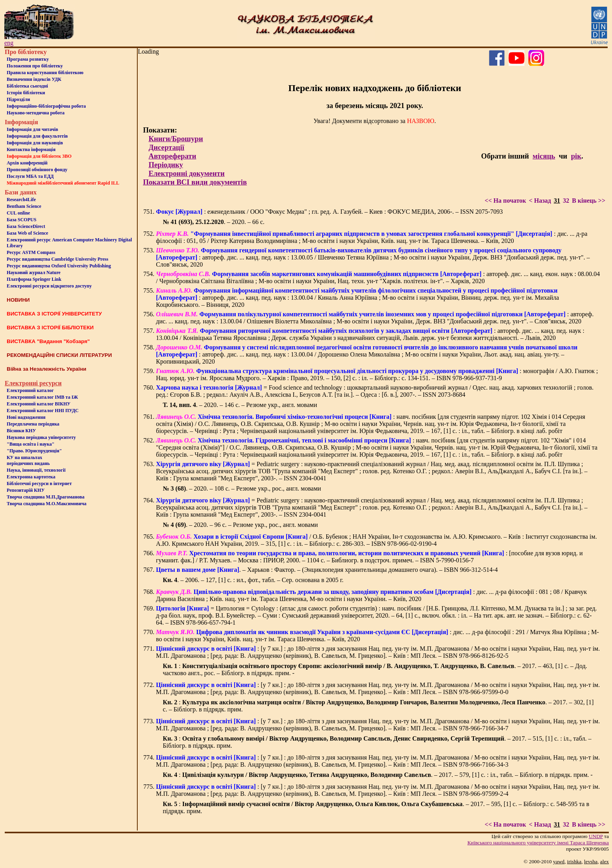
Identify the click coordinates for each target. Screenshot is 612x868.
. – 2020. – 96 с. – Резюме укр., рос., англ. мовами (240, 525)
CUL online (18, 213)
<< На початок (505, 201)
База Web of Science (27, 233)
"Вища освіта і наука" (31, 444)
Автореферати (172, 156)
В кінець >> (589, 201)
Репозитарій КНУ (26, 490)
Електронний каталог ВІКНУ (39, 404)
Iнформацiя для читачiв (32, 129)
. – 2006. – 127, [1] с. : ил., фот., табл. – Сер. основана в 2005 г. (253, 580)
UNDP (596, 836)
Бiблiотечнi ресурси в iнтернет (39, 483)
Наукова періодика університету (41, 437)
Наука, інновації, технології (36, 470)
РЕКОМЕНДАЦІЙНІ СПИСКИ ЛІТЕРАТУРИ (59, 355)
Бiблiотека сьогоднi (27, 86)
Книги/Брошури (176, 139)
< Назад (540, 201)
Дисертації (166, 147)
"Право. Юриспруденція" (34, 451)
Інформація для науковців (35, 143)
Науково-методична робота (36, 113)
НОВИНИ (18, 300)
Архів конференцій (27, 163)
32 (566, 201)
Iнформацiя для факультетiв (37, 136)
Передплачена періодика (33, 424)
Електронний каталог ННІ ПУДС (43, 411)
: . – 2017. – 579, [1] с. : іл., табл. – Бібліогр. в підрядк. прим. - (378, 775)
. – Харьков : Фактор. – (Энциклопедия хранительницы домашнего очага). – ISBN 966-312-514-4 (327, 570)
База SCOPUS (22, 220)
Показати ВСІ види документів (195, 182)
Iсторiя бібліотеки (26, 93)
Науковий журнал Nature (34, 273)
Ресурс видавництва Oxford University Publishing (59, 266)
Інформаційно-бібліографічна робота (46, 106)
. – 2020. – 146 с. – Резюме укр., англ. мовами (240, 405)
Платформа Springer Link (34, 279)
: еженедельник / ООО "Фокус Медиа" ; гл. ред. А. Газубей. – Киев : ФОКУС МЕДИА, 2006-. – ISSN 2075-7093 (329, 212)
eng (9, 43)
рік (576, 156)
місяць (544, 156)
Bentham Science (24, 206)
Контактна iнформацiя (31, 149)
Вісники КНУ (21, 431)
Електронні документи (186, 173)
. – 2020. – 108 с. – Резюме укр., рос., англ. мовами (242, 488)
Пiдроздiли (18, 99)
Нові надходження (26, 417)
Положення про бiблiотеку (35, 66)
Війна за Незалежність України (47, 369)
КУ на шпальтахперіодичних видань (28, 460)
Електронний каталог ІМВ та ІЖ (42, 397)
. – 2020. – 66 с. (214, 222)
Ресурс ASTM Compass (31, 252)
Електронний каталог (30, 390)
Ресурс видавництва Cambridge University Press (57, 259)
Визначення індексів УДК (34, 79)
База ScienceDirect (26, 226)
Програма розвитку (28, 59)
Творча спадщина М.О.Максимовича (47, 504)
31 (557, 201)
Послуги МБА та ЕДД (30, 176)
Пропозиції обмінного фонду (37, 170)
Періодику (166, 165)
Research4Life (21, 200)
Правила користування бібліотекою (45, 73)
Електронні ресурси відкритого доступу (49, 286)
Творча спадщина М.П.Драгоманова (46, 497)
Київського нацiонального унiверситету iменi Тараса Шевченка (538, 843)
